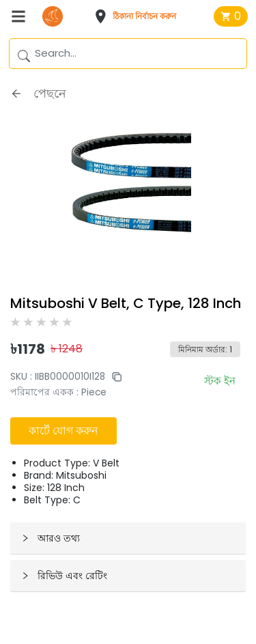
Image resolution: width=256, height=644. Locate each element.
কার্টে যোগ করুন (63, 431)
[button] (139, 16)
